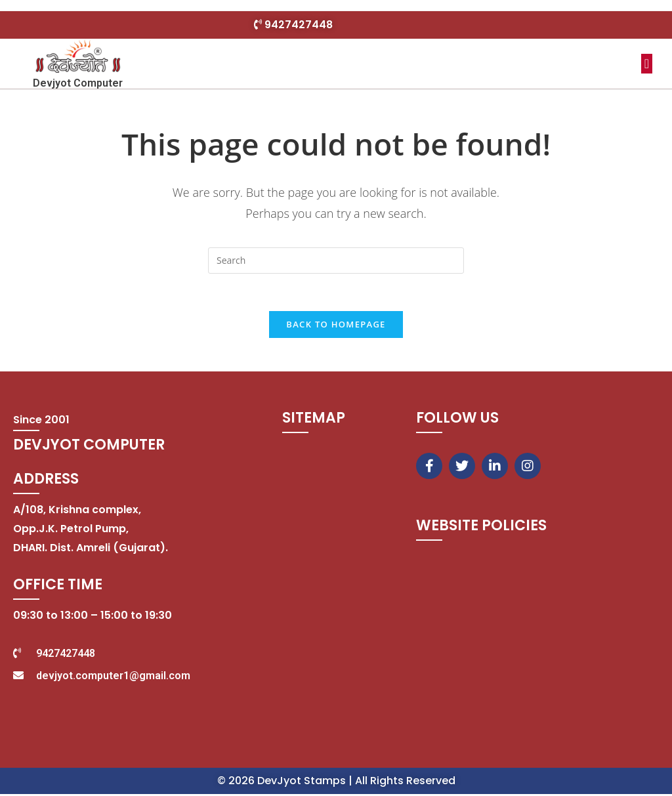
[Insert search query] (336, 261)
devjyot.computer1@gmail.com (113, 678)
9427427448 (299, 25)
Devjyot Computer (78, 83)
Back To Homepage (336, 327)
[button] (647, 64)
